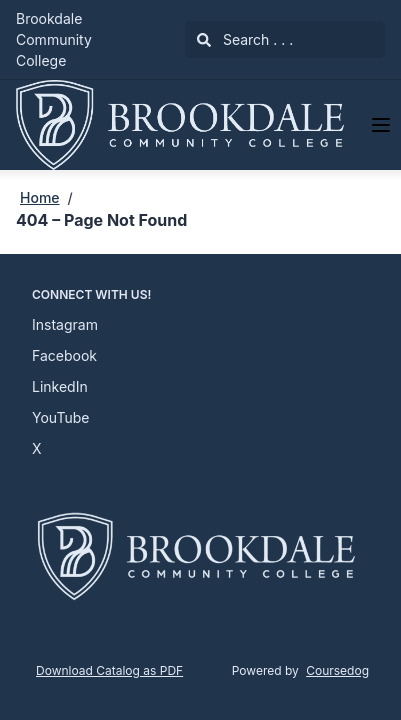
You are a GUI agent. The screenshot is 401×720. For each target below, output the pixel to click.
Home (40, 197)
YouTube (60, 417)
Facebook (64, 355)
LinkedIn (60, 386)
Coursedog (337, 670)
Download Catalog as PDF (109, 670)
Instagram (65, 324)
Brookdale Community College (54, 39)
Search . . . (245, 39)
